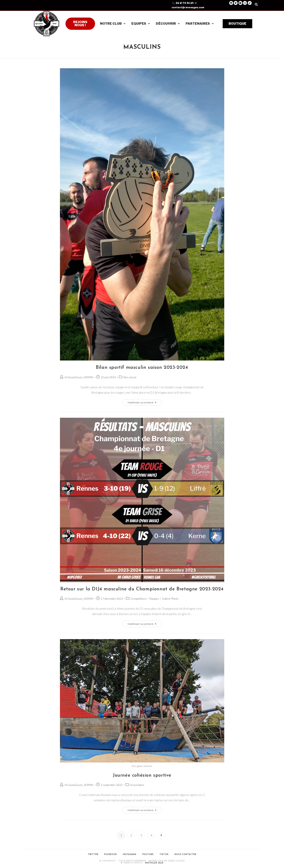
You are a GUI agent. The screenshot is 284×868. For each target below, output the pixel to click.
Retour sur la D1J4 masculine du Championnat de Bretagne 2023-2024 (142, 589)
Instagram (130, 854)
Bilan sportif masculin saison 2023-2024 (142, 368)
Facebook (111, 854)
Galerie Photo (170, 599)
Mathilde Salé (154, 863)
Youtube (148, 854)
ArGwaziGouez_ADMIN (79, 377)
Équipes (154, 599)
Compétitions (139, 599)
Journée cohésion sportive (142, 775)
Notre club (113, 24)
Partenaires (200, 24)
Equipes (141, 24)
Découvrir (168, 24)
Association (137, 785)
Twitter (93, 854)
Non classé (130, 377)
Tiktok (164, 854)
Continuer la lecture (145, 401)
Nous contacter (185, 854)
